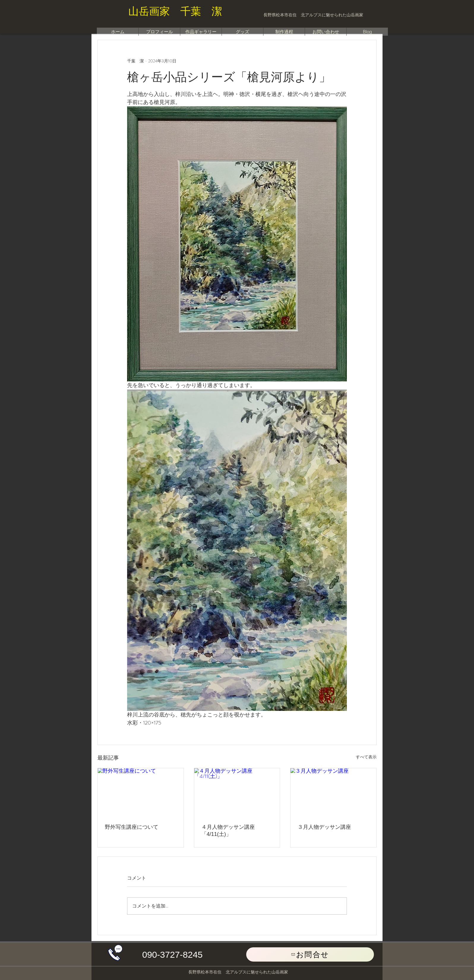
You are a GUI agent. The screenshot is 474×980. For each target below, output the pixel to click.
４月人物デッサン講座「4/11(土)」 (228, 831)
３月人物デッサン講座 (324, 827)
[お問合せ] (310, 954)
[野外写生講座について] (141, 792)
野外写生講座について (132, 827)
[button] (172, 955)
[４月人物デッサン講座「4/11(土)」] (237, 792)
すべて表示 (366, 757)
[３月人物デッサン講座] (333, 792)
